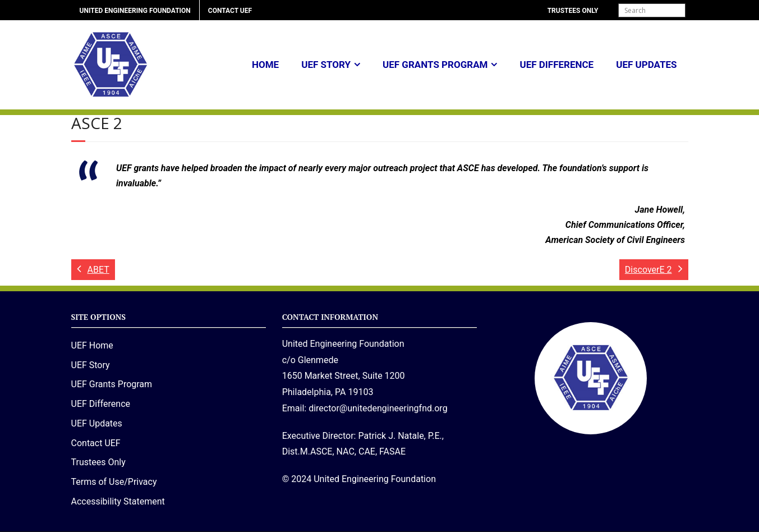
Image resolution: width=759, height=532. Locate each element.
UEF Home (92, 345)
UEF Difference (556, 65)
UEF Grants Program (435, 65)
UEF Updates (646, 65)
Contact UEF (230, 11)
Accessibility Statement (118, 501)
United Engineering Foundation (135, 11)
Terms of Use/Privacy (114, 482)
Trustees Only (573, 11)
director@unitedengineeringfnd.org (378, 408)
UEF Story (326, 65)
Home (265, 65)
